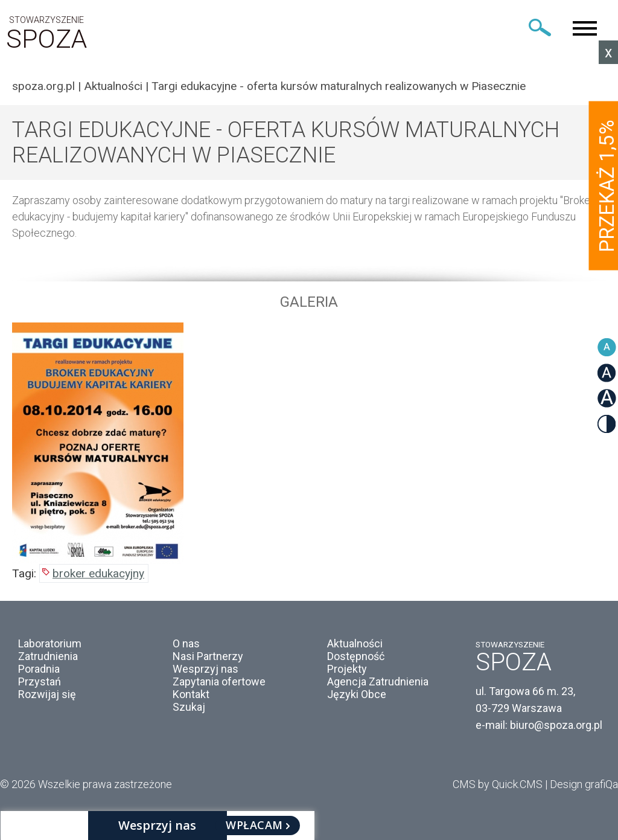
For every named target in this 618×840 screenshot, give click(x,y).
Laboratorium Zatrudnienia (50, 650)
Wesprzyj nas (205, 669)
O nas (186, 643)
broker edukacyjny (98, 573)
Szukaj (189, 707)
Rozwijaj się (47, 694)
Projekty (347, 669)
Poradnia (39, 669)
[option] (309, 443)
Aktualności (113, 86)
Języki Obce (357, 694)
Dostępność (356, 656)
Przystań (40, 681)
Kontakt (191, 694)
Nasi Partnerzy (208, 656)
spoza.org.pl (43, 86)
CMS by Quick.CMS (498, 784)
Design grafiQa (584, 784)
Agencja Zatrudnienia (378, 681)
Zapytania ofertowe (219, 681)
